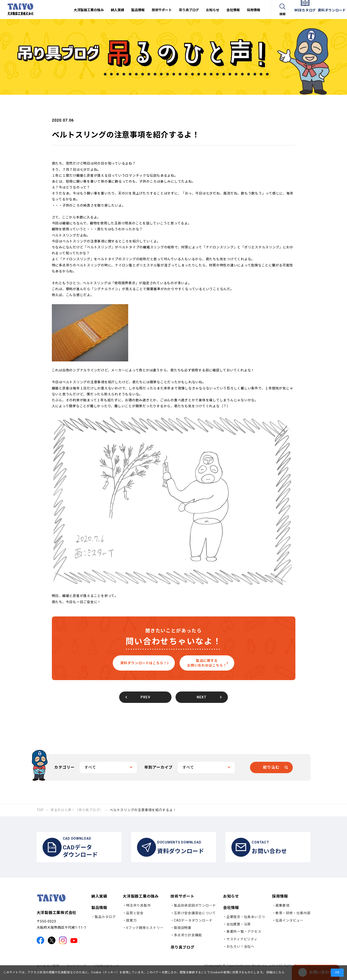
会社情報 (231, 912)
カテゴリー (64, 767)
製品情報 (99, 912)
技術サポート (183, 901)
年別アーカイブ (159, 767)
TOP (40, 810)
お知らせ (231, 901)
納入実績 (99, 901)
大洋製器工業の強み (141, 901)
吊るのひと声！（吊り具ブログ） (77, 810)
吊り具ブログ (183, 952)
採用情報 (280, 901)
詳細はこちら (275, 972)
